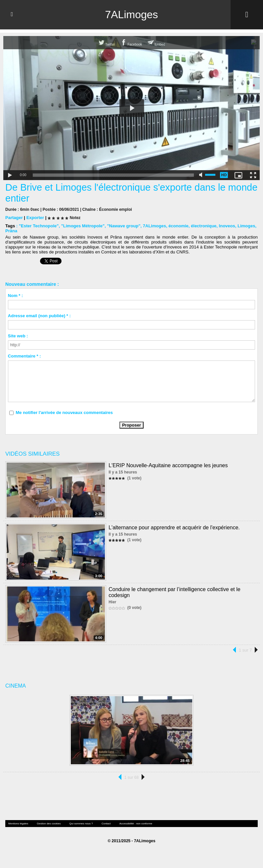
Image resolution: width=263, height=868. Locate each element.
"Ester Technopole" (39, 226)
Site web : (18, 336)
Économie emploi (116, 209)
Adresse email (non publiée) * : (39, 315)
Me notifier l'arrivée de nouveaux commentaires (64, 412)
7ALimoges (131, 15)
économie (178, 226)
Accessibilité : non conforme (136, 823)
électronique (204, 226)
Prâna (11, 230)
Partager (14, 217)
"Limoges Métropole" (83, 226)
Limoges (246, 226)
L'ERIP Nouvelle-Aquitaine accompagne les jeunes (168, 465)
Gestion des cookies (49, 823)
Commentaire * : (24, 356)
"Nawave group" (124, 226)
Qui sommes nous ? (81, 823)
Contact (106, 823)
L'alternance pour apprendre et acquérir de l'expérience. (174, 527)
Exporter (35, 217)
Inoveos (227, 226)
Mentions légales (18, 823)
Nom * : (16, 295)
